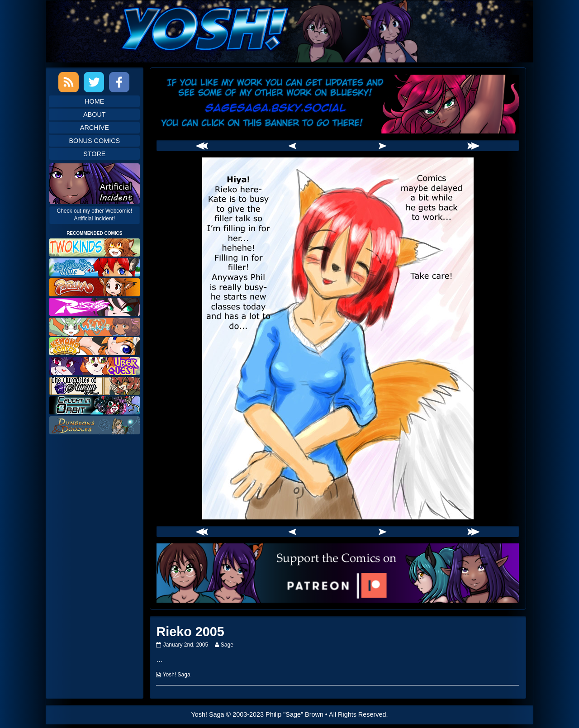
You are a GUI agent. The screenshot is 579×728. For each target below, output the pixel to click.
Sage (227, 645)
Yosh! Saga (177, 675)
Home (94, 101)
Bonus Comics (94, 141)
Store (94, 154)
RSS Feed (69, 82)
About (95, 114)
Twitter (94, 82)
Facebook (119, 82)
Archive (95, 128)
